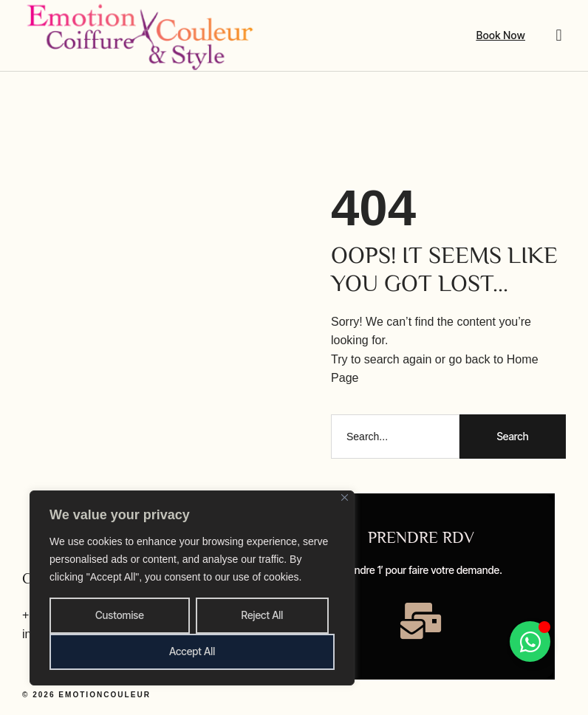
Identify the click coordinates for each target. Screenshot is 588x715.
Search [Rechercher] (512, 436)
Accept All (192, 651)
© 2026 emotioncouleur (86, 694)
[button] (559, 35)
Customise (120, 615)
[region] (192, 588)
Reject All (263, 615)
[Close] (345, 497)
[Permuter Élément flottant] (530, 641)
